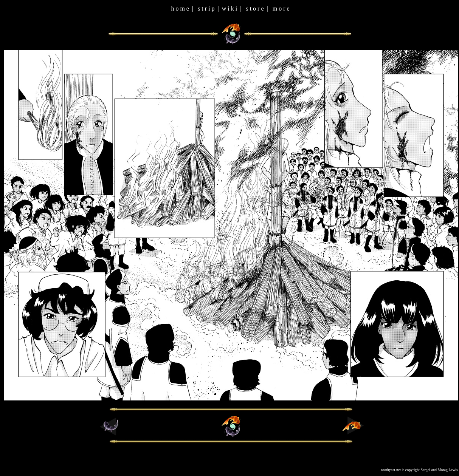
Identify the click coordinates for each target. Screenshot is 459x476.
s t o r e (255, 8)
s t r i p (206, 8)
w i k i (229, 8)
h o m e (180, 8)
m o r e (281, 8)
